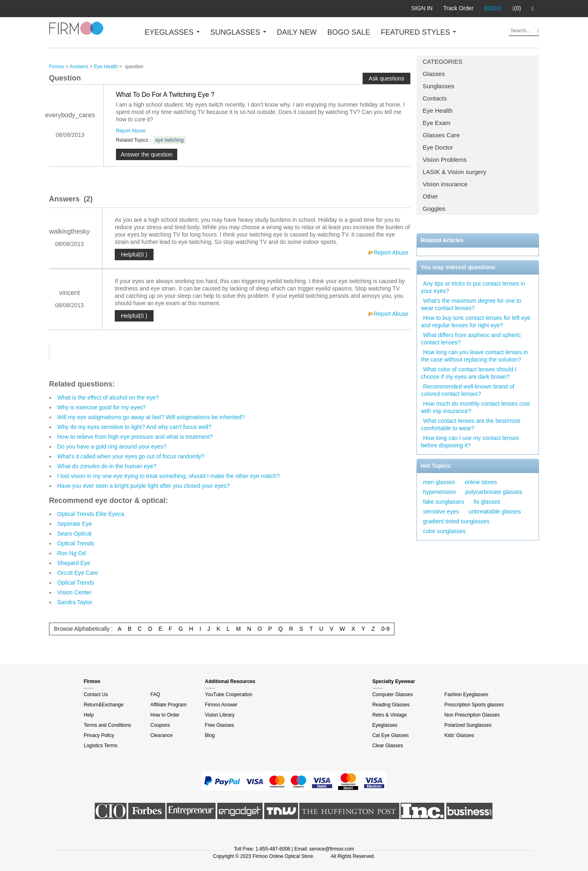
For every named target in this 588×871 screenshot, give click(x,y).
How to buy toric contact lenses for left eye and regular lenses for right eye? (476, 322)
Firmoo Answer (221, 705)
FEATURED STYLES (419, 32)
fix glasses (487, 502)
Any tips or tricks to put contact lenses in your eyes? (473, 287)
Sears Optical (74, 534)
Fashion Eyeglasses (466, 695)
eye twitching (169, 140)
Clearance (161, 735)
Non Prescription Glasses (472, 715)
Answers (79, 67)
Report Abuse (131, 131)
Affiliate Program (168, 705)
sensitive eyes (441, 511)
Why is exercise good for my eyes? (101, 407)
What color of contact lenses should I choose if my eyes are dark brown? (469, 373)
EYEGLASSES (172, 32)
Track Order (458, 8)
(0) (517, 9)
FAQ (155, 695)
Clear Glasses (388, 746)
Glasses (434, 74)
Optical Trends (76, 543)
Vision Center (74, 592)
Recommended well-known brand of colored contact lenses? (468, 390)
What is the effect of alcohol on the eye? (108, 398)
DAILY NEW (297, 32)
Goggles (434, 209)
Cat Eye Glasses (391, 735)
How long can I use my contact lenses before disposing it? (470, 442)
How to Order (165, 715)
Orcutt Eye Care (78, 573)
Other (430, 196)
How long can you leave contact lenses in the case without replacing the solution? (474, 356)
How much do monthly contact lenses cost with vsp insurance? (475, 407)
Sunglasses (439, 86)
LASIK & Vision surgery (454, 172)
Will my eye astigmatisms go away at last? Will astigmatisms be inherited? (151, 417)
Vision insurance (445, 184)
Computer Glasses (393, 695)
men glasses (439, 482)
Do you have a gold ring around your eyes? (112, 447)
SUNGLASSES (238, 32)
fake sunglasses (443, 502)
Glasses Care (441, 135)
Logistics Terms (100, 746)
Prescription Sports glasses (474, 705)
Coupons (160, 725)
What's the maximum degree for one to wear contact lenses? (471, 304)
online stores (481, 482)
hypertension (439, 492)
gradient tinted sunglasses (456, 521)
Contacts (435, 98)
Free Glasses (219, 725)
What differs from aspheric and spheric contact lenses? (471, 339)
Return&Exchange (104, 705)
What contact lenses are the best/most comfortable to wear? (471, 424)
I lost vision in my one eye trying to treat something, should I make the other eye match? (168, 476)
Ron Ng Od (71, 553)
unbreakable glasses (494, 511)
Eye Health (438, 111)
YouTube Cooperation (229, 695)
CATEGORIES (442, 61)
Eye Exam (437, 123)
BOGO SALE (349, 32)
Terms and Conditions (107, 725)
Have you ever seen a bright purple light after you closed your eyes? (144, 486)
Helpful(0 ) (134, 255)
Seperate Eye (75, 524)
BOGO (493, 8)
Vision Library (220, 715)
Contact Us (96, 695)
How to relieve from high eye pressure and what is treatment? (135, 437)
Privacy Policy (99, 735)
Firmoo (57, 67)
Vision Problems (445, 160)
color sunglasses (444, 531)
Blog (210, 735)
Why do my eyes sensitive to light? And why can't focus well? (134, 427)
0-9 (385, 629)
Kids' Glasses (459, 735)
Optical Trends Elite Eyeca (91, 514)
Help (89, 715)
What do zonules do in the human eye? (107, 466)
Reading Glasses (391, 705)
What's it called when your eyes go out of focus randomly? (131, 456)
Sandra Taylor (75, 602)
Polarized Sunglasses (468, 725)
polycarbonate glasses (494, 492)
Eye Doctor (438, 147)
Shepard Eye (74, 563)
